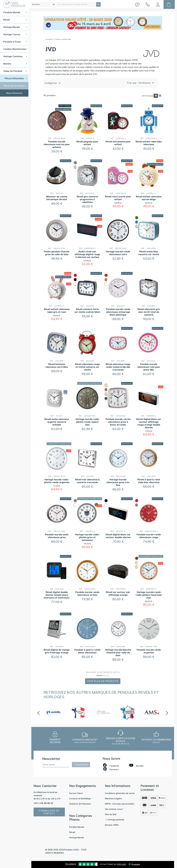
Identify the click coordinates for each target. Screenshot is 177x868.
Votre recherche (63, 39)
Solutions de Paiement (80, 804)
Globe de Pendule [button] (15, 71)
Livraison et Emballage (80, 799)
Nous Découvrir (14, 93)
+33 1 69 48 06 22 (43, 803)
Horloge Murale (77, 838)
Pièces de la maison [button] (15, 86)
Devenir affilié (112, 825)
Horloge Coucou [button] (15, 34)
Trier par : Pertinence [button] (139, 83)
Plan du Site (111, 814)
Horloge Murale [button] (15, 27)
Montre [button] (15, 64)
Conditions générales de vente (120, 793)
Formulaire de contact (49, 812)
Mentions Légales (113, 799)
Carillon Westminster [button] (15, 49)
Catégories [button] (51, 83)
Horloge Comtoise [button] (15, 56)
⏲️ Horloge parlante (115, 820)
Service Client (76, 793)
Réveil (72, 832)
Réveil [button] (15, 20)
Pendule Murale (77, 827)
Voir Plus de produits (103, 681)
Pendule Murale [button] (15, 12)
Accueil (50, 39)
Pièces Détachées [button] (16, 78)
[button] (137, 4)
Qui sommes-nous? (114, 809)
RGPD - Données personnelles (120, 804)
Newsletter (51, 759)
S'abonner (81, 765)
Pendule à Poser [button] (15, 42)
